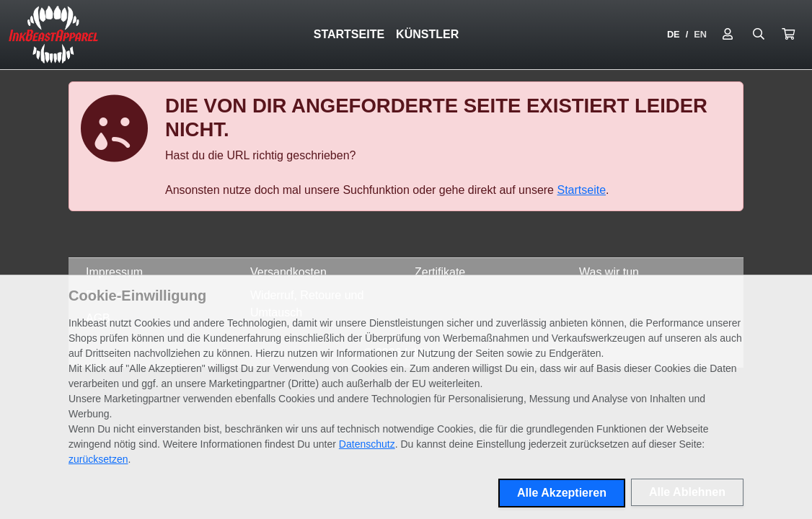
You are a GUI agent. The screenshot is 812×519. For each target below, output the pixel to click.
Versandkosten (288, 272)
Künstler (427, 34)
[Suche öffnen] (759, 35)
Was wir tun (609, 272)
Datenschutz (367, 444)
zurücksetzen (98, 459)
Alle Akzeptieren (562, 493)
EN (700, 34)
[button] (788, 35)
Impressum (114, 272)
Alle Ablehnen (687, 492)
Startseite (349, 34)
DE (674, 34)
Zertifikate (440, 272)
